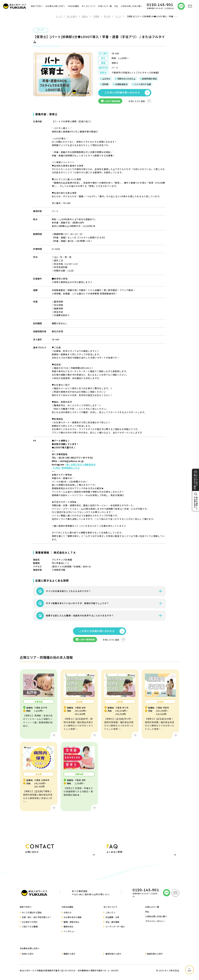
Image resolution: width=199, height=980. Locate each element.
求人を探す (72, 16)
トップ (59, 16)
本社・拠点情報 (112, 922)
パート (118, 16)
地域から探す (28, 954)
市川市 (107, 16)
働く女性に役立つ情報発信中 (81, 465)
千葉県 (96, 16)
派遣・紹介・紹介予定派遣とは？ (37, 917)
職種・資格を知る (71, 922)
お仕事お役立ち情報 (72, 917)
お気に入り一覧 (105, 6)
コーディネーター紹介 (115, 926)
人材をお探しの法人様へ (131, 6)
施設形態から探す (155, 954)
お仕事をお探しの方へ (55, 6)
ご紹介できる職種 (30, 926)
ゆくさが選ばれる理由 (32, 912)
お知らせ (68, 912)
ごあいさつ (110, 912)
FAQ (116, 6)
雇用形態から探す (113, 954)
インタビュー (70, 931)
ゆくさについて (89, 6)
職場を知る (69, 926)
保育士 (85, 16)
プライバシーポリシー (155, 921)
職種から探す (70, 954)
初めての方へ (37, 6)
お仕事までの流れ (30, 922)
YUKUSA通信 (73, 6)
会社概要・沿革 (112, 917)
